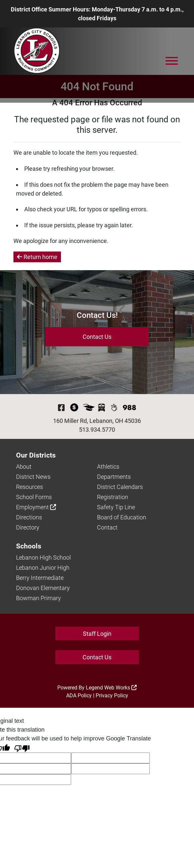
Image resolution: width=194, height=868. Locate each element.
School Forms (34, 497)
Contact (107, 527)
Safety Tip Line (116, 507)
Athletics (108, 467)
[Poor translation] (22, 748)
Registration (113, 497)
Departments (114, 477)
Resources (29, 487)
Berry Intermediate (40, 578)
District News (33, 477)
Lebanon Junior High (43, 568)
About (24, 467)
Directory (28, 527)
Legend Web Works (111, 688)
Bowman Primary (39, 598)
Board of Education (122, 517)
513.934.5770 (97, 430)
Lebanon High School (43, 557)
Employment (36, 507)
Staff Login (97, 634)
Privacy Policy (112, 695)
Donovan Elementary (43, 588)
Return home (37, 257)
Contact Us (97, 337)
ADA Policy (79, 695)
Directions (29, 517)
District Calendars (120, 487)
